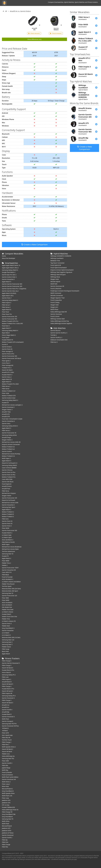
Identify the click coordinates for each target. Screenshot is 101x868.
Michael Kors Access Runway (11, 454)
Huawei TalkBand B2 (8, 807)
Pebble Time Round (8, 584)
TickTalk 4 (54, 335)
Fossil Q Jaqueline (56, 300)
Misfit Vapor (6, 544)
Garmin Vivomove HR (57, 286)
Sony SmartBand (7, 817)
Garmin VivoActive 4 (8, 421)
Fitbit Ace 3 (54, 342)
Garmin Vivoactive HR (9, 570)
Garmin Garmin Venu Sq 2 (10, 291)
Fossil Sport (6, 337)
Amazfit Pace (6, 489)
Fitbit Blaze (5, 575)
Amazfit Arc (6, 707)
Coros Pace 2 (6, 363)
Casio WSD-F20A (7, 479)
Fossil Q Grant (55, 316)
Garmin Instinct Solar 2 (9, 277)
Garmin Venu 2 (7, 377)
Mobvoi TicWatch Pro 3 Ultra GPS (12, 323)
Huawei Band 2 (7, 714)
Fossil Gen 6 (6, 326)
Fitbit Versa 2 (6, 430)
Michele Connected (57, 295)
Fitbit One (5, 842)
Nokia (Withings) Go (8, 756)
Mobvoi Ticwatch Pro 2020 (10, 384)
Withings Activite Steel (58, 319)
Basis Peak (5, 651)
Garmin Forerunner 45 (9, 433)
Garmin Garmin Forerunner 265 (12, 286)
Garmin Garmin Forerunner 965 (12, 284)
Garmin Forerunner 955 (9, 319)
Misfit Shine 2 (6, 782)
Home (4, 256)
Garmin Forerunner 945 (9, 356)
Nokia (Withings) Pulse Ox (10, 810)
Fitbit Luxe (5, 677)
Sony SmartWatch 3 (8, 628)
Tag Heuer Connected (57, 263)
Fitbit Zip (5, 840)
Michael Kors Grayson (9, 493)
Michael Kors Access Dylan (10, 549)
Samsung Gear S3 (8, 554)
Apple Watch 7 (7, 328)
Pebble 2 (5, 565)
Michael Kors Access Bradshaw (12, 547)
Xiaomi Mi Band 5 (7, 684)
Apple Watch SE (7, 379)
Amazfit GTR (6, 417)
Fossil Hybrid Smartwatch (59, 268)
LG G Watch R (6, 635)
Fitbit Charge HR (7, 812)
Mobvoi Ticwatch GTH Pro (10, 321)
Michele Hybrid (55, 282)
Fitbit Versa (5, 491)
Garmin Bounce (56, 330)
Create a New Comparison (35, 245)
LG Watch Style (7, 535)
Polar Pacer (6, 312)
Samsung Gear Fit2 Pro (9, 724)
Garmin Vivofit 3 (7, 763)
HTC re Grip (6, 805)
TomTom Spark (7, 586)
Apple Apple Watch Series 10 (11, 265)
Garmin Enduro (7, 347)
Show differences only (35, 39)
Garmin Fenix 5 (7, 526)
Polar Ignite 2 (6, 361)
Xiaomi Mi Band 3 (7, 703)
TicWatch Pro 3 (7, 368)
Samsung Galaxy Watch (9, 465)
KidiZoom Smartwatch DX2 (59, 340)
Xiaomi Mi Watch (7, 370)
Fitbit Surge (6, 649)
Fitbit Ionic (5, 519)
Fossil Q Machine (56, 289)
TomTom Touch (7, 740)
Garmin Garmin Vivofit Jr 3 (59, 333)
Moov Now (5, 786)
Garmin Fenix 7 (7, 298)
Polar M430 (6, 528)
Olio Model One (7, 607)
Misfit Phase (54, 309)
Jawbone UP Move (8, 833)
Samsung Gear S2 (8, 593)
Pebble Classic (6, 647)
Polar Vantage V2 (7, 351)
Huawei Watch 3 (7, 375)
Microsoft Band (7, 826)
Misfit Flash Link (7, 796)
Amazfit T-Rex (6, 412)
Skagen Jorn (54, 307)
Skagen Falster (7, 496)
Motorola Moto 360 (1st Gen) (11, 637)
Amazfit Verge (6, 437)
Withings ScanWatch (57, 258)
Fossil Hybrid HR (56, 265)
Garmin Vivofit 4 (7, 710)
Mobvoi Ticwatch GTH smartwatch (13, 342)
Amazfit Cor (6, 705)
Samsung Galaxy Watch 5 (10, 300)
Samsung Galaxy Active (9, 435)
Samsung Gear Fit (8, 819)
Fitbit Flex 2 (6, 745)
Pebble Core (6, 754)
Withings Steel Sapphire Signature (61, 272)
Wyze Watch (6, 333)
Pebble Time (6, 619)
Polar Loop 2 (6, 784)
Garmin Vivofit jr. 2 (56, 337)
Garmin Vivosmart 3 (8, 717)
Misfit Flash (6, 824)
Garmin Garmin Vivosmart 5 (11, 663)
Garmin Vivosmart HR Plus (10, 726)
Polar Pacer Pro (7, 314)
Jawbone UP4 (6, 800)
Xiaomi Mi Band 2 (7, 749)
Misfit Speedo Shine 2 (9, 747)
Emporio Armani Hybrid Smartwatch (62, 270)
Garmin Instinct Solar (9, 398)
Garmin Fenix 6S (7, 349)
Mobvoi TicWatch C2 (8, 456)
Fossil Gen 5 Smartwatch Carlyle (12, 419)
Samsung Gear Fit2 (8, 758)
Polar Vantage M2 (8, 365)
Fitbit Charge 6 (7, 661)
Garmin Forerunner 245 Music (12, 358)
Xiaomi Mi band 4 (7, 691)
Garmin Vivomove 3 (8, 407)
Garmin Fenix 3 (7, 623)
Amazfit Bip (6, 712)
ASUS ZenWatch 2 (8, 579)
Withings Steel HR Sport (58, 275)
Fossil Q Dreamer (7, 775)
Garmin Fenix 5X (7, 521)
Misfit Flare (5, 719)
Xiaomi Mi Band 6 (7, 668)
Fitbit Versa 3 (6, 386)
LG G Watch (6, 633)
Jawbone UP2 (6, 803)
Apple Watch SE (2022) (9, 293)
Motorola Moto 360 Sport (10, 591)
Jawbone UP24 (7, 831)
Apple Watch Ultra (8, 296)
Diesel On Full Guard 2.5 (10, 463)
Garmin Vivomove (56, 314)
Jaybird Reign (6, 768)
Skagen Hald (55, 305)
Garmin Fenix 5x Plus (9, 472)
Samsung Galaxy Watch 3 (10, 400)
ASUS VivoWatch (7, 603)
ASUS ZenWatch (7, 605)
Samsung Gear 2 (7, 642)
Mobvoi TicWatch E (8, 514)
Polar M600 (6, 561)
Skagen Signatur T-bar (58, 298)
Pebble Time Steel (8, 610)
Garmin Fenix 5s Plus (9, 475)
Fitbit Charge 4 (7, 686)
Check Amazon (34, 33)
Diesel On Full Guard (8, 500)
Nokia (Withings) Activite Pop (60, 321)
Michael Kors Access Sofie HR (11, 442)
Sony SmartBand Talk (9, 814)
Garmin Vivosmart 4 (8, 698)
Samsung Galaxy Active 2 (10, 426)
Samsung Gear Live (8, 640)
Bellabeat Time (55, 261)
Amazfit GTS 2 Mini (8, 372)
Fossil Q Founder (7, 577)
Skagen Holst (55, 279)
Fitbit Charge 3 (7, 700)
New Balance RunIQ (8, 542)
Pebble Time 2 (6, 563)
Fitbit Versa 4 (6, 305)
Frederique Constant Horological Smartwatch (65, 291)
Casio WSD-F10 (7, 572)
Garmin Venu (6, 423)
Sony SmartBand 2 (8, 791)
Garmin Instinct (7, 451)
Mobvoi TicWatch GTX (9, 396)
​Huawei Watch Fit (7, 340)
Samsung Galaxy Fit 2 (9, 675)
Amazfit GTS (6, 414)
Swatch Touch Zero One (9, 617)
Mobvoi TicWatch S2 (8, 447)
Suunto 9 (5, 344)
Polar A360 (5, 761)
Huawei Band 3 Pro (8, 689)
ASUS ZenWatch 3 (8, 540)
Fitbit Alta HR (6, 738)
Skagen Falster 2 (7, 440)
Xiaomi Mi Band (7, 751)
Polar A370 (5, 733)
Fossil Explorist (7, 484)
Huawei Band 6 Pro (8, 670)
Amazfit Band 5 (7, 682)
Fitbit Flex (5, 847)
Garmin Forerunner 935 (9, 530)
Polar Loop (5, 798)
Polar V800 (5, 598)
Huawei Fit (5, 556)
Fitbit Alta (5, 765)
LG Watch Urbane (8, 612)
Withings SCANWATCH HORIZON (61, 256)
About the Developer (9, 258)
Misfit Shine (6, 821)
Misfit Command (56, 293)
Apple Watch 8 (7, 310)
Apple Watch (6, 654)
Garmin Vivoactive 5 (8, 279)
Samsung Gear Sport (9, 507)
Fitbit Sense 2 (6, 307)
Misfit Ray (5, 770)
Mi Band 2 (5, 728)
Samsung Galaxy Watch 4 (10, 330)
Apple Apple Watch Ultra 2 (10, 268)
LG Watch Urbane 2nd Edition (11, 582)
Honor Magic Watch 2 (9, 335)
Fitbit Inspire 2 (7, 679)
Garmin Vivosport (8, 721)
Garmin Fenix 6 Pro (8, 354)
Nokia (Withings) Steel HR (59, 312)
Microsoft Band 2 (7, 789)
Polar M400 (6, 600)
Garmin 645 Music (8, 482)
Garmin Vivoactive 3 (8, 505)
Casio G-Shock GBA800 (9, 468)
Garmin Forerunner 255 (9, 317)
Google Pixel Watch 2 (9, 272)
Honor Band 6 (6, 672)
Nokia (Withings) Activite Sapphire (61, 323)
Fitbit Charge (6, 845)
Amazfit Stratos (7, 486)
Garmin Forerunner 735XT (10, 568)
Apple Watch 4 (7, 461)
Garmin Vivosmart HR (9, 779)
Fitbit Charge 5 (7, 665)
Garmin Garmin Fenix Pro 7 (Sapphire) (14, 289)
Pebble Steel (6, 626)
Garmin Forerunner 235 (9, 498)
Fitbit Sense (6, 389)
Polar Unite (5, 393)
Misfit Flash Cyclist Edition (10, 777)
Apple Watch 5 (7, 428)
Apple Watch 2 (7, 558)
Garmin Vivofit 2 (7, 838)
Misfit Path (54, 284)
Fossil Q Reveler (7, 772)
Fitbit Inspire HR (7, 693)
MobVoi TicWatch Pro (9, 477)
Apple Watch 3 (7, 510)
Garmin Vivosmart (8, 835)
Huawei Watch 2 (7, 533)
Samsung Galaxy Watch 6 (10, 270)
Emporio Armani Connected (11, 444)
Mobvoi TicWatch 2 (8, 512)
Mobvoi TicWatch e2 (8, 449)
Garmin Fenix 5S (7, 523)
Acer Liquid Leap (7, 735)
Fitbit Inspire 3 (7, 303)
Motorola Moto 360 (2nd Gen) (11, 589)
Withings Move (55, 277)
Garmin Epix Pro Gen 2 (9, 275)
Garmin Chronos (7, 470)
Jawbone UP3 (6, 828)
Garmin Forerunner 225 (9, 596)
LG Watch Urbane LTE (9, 621)
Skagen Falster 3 (7, 410)
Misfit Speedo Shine (8, 793)
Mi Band (5, 731)
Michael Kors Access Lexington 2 (12, 405)
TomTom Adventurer (8, 551)
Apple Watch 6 (7, 382)
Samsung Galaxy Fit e (9, 696)
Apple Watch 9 (7, 282)
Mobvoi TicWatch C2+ (9, 391)
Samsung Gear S (7, 644)
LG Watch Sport (7, 537)
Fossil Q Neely (55, 302)
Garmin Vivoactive (8, 630)
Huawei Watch (7, 614)
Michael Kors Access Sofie (10, 503)
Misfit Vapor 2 (6, 458)
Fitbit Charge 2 (7, 742)
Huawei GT (5, 403)
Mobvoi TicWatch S (8, 517)
